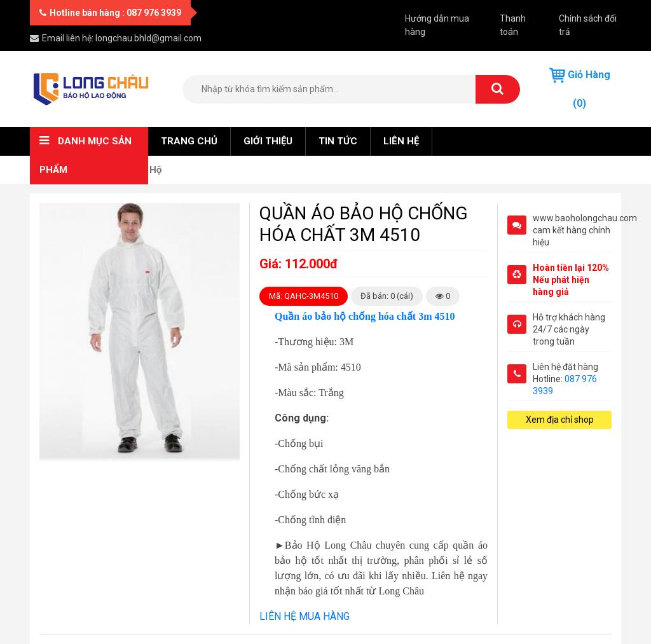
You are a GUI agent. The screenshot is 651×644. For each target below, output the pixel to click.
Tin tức (338, 141)
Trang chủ (189, 141)
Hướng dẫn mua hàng (437, 25)
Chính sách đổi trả (588, 25)
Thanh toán (513, 25)
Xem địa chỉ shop (560, 420)
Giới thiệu (268, 141)
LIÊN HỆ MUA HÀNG (305, 616)
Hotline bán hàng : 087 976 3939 (110, 13)
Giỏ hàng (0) (580, 88)
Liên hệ (401, 141)
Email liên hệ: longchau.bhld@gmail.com (116, 38)
